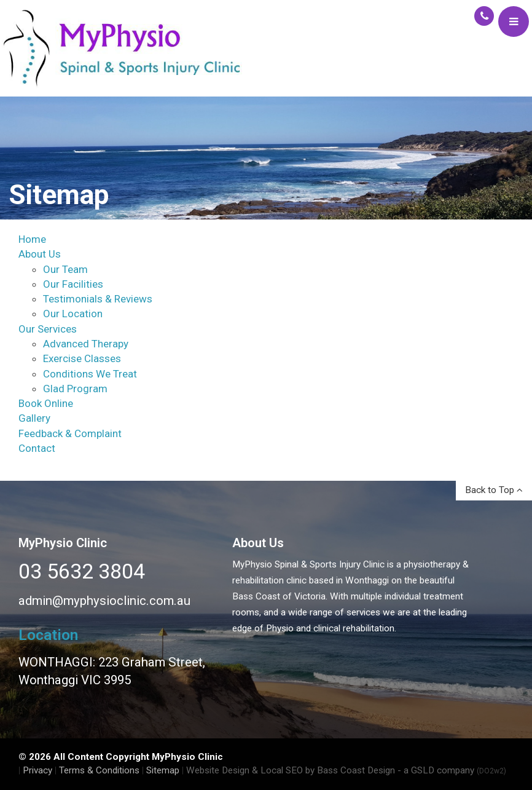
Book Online (46, 403)
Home (32, 239)
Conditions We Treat (90, 374)
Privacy (37, 770)
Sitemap (163, 770)
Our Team (65, 269)
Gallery (34, 418)
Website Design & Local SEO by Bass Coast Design (291, 770)
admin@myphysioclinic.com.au (104, 601)
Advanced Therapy (86, 344)
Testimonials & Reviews (98, 299)
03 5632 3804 (82, 571)
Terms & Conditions (99, 770)
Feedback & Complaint (70, 433)
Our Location (73, 314)
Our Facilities (73, 284)
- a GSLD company (452, 770)
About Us (40, 254)
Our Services (48, 329)
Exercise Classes (82, 358)
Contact (37, 448)
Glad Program (75, 389)
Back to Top (494, 490)
